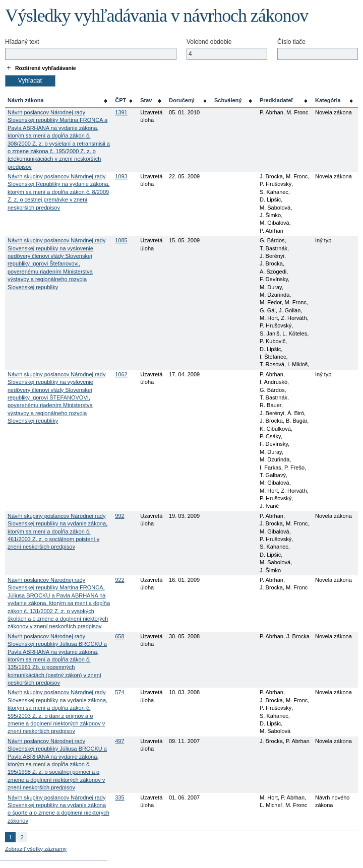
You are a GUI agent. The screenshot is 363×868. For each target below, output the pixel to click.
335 (119, 797)
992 (119, 516)
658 (119, 636)
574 (119, 692)
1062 (121, 374)
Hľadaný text (22, 42)
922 (119, 580)
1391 (121, 112)
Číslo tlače (291, 42)
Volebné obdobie (209, 42)
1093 (121, 176)
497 (119, 741)
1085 (121, 240)
